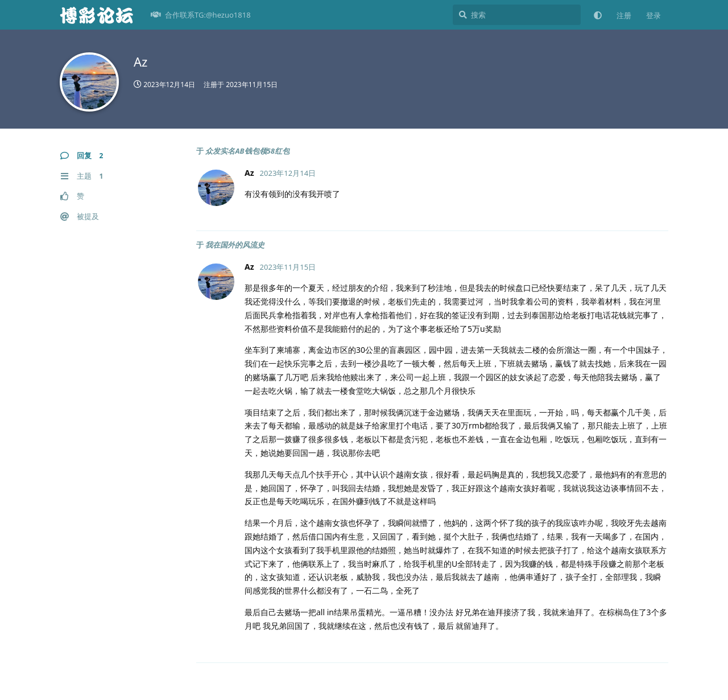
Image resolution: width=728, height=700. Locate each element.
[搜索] (517, 15)
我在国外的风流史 (235, 245)
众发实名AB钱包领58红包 (247, 151)
